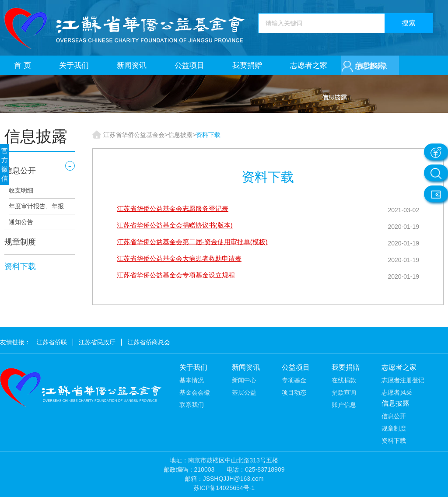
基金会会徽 (195, 392)
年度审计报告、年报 (36, 206)
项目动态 (294, 392)
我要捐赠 (247, 65)
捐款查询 (344, 392)
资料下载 (20, 266)
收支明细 (21, 190)
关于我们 (74, 65)
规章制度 (20, 242)
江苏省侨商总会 (149, 342)
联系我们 (192, 405)
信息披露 (180, 135)
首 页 (23, 65)
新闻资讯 (132, 65)
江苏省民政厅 (97, 342)
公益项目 (189, 65)
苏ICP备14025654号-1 (224, 488)
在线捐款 (344, 380)
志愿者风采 (397, 392)
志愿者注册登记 (403, 380)
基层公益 (244, 392)
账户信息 (344, 405)
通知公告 (21, 222)
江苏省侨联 (52, 342)
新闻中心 (244, 380)
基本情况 (192, 380)
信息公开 (20, 171)
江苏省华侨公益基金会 (134, 135)
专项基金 (294, 380)
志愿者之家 (309, 65)
